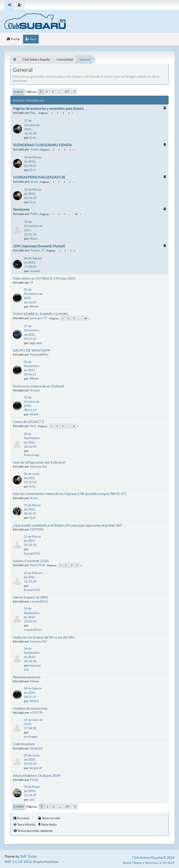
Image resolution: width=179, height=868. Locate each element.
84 (86, 318)
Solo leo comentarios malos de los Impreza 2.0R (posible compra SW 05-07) (70, 494)
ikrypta (35, 390)
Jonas (34, 149)
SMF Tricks (28, 856)
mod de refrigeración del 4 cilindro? (39, 462)
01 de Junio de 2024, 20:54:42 (32, 759)
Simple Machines (46, 861)
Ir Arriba (19, 807)
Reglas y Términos (146, 863)
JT (32, 282)
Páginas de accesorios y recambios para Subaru (48, 108)
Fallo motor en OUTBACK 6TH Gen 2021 (44, 278)
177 (67, 92)
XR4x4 (34, 306)
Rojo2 (34, 238)
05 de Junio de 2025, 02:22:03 (32, 478)
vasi (32, 799)
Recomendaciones (27, 677)
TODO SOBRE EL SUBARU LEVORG (41, 314)
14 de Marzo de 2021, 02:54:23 (33, 194)
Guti (32, 518)
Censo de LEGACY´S (28, 422)
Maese (35, 681)
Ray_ (34, 113)
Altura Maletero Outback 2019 (36, 775)
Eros (33, 137)
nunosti (35, 271)
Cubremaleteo (24, 744)
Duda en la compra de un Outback (38, 386)
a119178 (36, 712)
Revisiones (21, 209)
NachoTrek (38, 565)
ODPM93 (37, 529)
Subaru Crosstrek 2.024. (31, 561)
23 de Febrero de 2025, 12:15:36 (33, 577)
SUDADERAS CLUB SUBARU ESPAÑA (42, 145)
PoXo (34, 214)
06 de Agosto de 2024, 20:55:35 (33, 692)
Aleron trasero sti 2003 (30, 597)
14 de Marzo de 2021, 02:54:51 (33, 161)
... (59, 92)
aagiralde (36, 343)
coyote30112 (39, 601)
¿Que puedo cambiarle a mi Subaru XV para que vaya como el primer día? (67, 525)
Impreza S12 (38, 466)
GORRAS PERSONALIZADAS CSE (39, 177)
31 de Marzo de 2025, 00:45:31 (32, 509)
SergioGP (37, 748)
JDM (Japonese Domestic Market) (39, 246)
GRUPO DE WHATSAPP (32, 350)
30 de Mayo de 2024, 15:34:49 (32, 791)
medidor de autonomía (30, 708)
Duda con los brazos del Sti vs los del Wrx (44, 637)
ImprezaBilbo (39, 354)
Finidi (34, 780)
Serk (33, 426)
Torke (34, 498)
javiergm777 (39, 318)
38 (76, 214)
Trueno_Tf (37, 250)
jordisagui (31, 736)
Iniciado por (36, 100)
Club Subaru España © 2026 (153, 857)
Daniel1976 (32, 553)
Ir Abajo (18, 92)
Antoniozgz (32, 455)
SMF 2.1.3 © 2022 (18, 861)
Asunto (18, 100)
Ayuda (127, 863)
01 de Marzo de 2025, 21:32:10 (32, 541)
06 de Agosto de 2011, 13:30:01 (33, 262)
